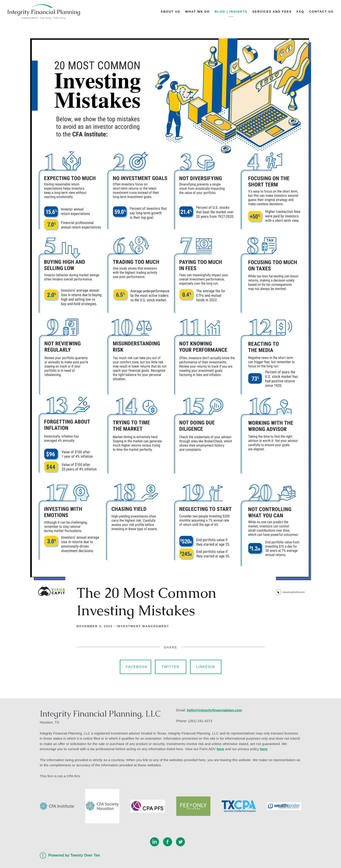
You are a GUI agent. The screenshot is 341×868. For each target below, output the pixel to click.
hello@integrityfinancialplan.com (214, 710)
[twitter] (180, 842)
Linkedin (206, 667)
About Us (170, 12)
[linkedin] (154, 842)
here (220, 749)
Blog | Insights (231, 12)
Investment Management (143, 626)
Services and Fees (272, 12)
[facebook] (168, 842)
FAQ (300, 12)
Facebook (137, 667)
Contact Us (321, 12)
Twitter (170, 667)
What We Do (198, 12)
